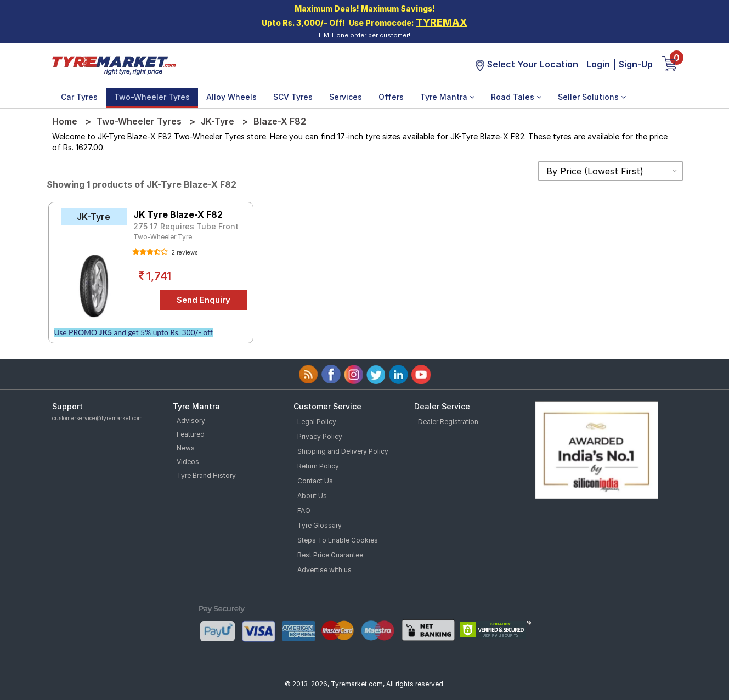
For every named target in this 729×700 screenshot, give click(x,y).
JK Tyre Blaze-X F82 (178, 214)
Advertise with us (324, 570)
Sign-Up (636, 64)
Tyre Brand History (206, 475)
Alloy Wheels (231, 97)
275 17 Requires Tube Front (186, 226)
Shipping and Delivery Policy (343, 451)
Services (346, 97)
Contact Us (315, 481)
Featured (191, 434)
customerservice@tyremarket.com (97, 418)
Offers (391, 97)
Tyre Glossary (320, 525)
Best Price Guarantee (330, 555)
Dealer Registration (448, 422)
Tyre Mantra (447, 97)
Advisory (191, 420)
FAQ (304, 510)
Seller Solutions (592, 97)
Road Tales (516, 97)
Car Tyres (79, 97)
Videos (188, 462)
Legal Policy (317, 422)
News (186, 448)
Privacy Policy (320, 436)
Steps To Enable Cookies (338, 540)
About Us (312, 496)
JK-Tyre (217, 121)
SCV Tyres (293, 97)
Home (65, 121)
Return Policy (318, 466)
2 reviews (183, 252)
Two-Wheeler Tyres (152, 97)
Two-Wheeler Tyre (163, 237)
